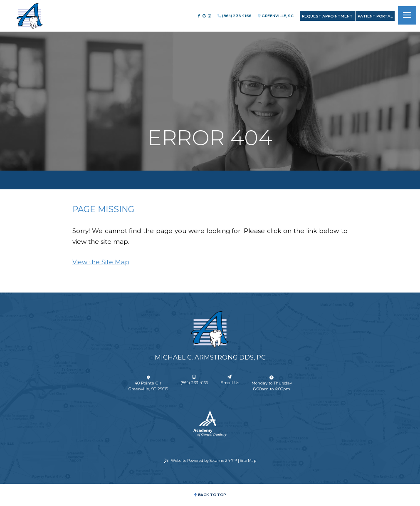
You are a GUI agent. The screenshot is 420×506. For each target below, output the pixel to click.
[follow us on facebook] (199, 16)
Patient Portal (375, 16)
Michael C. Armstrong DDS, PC (210, 357)
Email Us (230, 380)
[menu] (407, 15)
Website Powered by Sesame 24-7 (200, 461)
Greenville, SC (276, 16)
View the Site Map (101, 262)
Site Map (248, 460)
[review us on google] (204, 16)
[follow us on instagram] (210, 16)
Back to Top (210, 495)
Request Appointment (327, 16)
